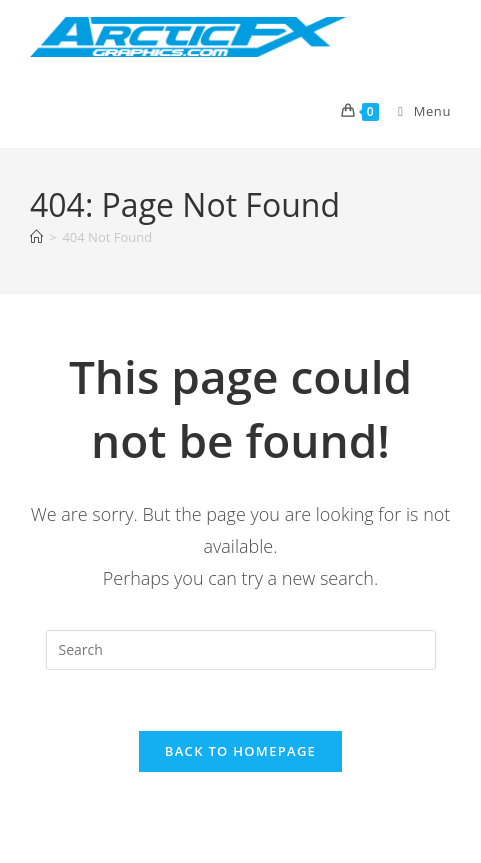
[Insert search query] (241, 650)
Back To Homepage (240, 751)
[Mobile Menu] (417, 111)
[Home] (36, 237)
